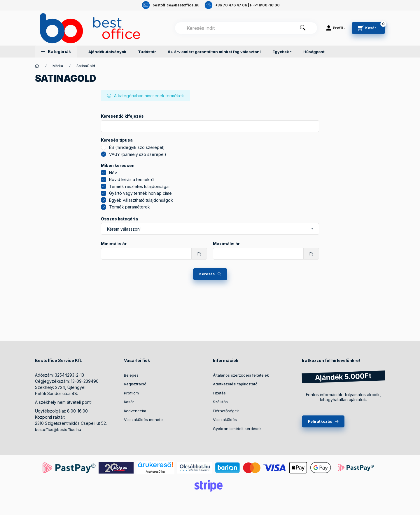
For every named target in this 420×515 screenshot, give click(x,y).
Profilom (131, 393)
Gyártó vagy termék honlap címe (140, 193)
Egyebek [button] (281, 52)
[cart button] (368, 28)
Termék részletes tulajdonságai (139, 186)
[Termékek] (37, 66)
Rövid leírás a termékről (132, 179)
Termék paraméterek (129, 207)
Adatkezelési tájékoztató (235, 384)
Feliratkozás (320, 421)
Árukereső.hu (155, 471)
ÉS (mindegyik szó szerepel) (137, 147)
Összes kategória (119, 219)
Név (113, 173)
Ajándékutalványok (107, 52)
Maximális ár (226, 244)
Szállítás (220, 402)
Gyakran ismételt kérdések (237, 429)
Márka (58, 66)
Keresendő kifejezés (122, 116)
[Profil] (336, 28)
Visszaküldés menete (143, 420)
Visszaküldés (225, 420)
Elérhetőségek (226, 411)
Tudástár (147, 52)
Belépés (131, 375)
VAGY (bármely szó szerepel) (138, 154)
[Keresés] (303, 28)
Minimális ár (114, 244)
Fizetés (219, 393)
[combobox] (246, 28)
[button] (56, 52)
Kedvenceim (135, 411)
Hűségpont (314, 52)
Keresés (207, 274)
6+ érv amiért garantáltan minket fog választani (214, 52)
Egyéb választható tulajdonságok (141, 200)
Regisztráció (135, 384)
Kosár (129, 402)
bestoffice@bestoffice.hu (58, 429)
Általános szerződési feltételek (241, 375)
